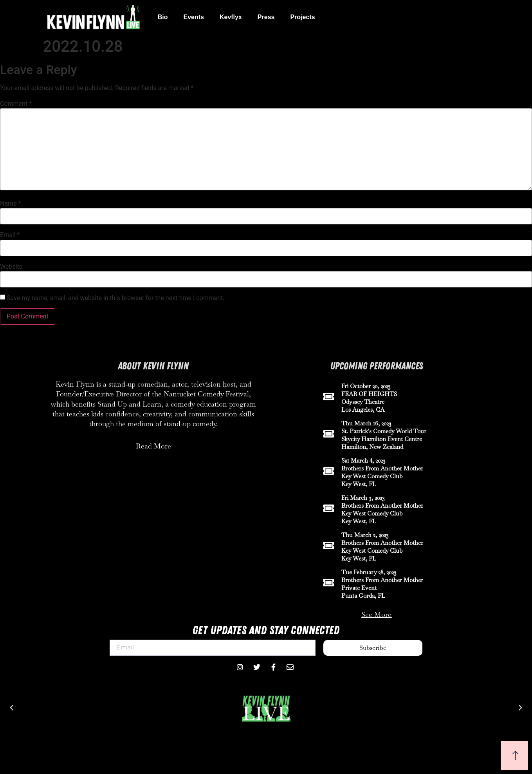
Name (11, 204)
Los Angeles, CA (363, 410)
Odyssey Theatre (363, 402)
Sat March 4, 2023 (363, 460)
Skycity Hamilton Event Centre (382, 439)
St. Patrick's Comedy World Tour (384, 431)
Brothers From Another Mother (382, 468)
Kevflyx (231, 17)
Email (10, 235)
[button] (12, 708)
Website (11, 267)
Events (193, 17)
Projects (302, 17)
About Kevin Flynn (153, 366)
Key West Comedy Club (372, 476)
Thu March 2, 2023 (365, 535)
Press (266, 17)
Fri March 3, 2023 (363, 498)
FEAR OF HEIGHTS (369, 394)
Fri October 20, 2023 (366, 386)
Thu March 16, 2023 (366, 423)
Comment (16, 104)
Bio (163, 17)
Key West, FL (359, 484)
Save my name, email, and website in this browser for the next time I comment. (116, 298)
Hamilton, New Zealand (372, 447)
